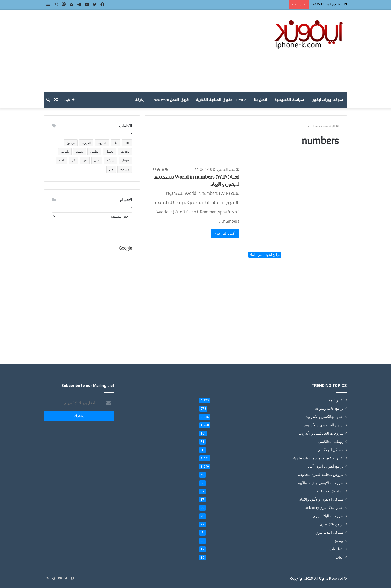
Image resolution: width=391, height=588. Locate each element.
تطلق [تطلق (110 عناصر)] (80, 152)
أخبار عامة (336, 400)
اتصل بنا (261, 100)
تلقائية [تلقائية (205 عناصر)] (65, 152)
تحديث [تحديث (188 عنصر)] (125, 152)
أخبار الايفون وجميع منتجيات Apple (318, 458)
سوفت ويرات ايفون (327, 100)
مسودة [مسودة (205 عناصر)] (125, 169)
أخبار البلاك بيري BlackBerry (323, 508)
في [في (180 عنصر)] (73, 160)
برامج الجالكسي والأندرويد (324, 425)
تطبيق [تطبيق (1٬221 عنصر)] (94, 152)
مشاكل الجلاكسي (330, 450)
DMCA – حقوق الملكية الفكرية (221, 100)
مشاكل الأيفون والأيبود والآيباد (322, 499)
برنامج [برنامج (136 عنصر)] (71, 143)
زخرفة (140, 100)
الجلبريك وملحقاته (330, 491)
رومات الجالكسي (331, 442)
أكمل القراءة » (225, 233)
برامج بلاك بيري (332, 524)
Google (125, 248)
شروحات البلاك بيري (328, 516)
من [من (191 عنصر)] (111, 169)
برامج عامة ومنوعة (329, 408)
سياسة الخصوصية (289, 100)
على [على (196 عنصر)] (97, 160)
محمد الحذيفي (226, 170)
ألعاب (340, 557)
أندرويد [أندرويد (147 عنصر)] (102, 143)
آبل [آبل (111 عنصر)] (115, 143)
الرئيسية (331, 126)
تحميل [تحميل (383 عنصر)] (110, 152)
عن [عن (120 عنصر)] (85, 160)
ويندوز (339, 541)
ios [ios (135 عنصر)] (127, 143)
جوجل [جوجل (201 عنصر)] (125, 160)
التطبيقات (337, 549)
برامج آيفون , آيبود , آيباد (326, 466)
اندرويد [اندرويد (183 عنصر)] (86, 143)
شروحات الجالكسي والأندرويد (321, 433)
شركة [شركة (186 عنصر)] (111, 160)
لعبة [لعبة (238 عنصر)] (62, 160)
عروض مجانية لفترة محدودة (321, 475)
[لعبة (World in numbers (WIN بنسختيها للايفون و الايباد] (292, 214)
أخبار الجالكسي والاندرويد (325, 417)
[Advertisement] (144, 51)
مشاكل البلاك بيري (330, 532)
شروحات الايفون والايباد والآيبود (320, 483)
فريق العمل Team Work (170, 100)
